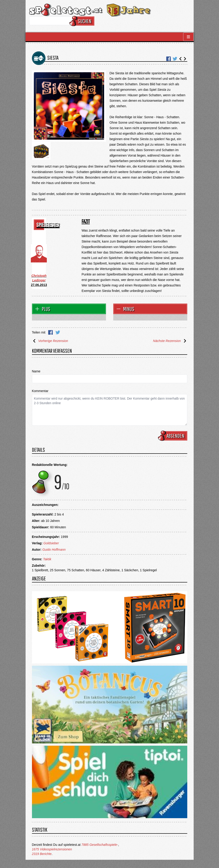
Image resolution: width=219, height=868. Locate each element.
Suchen (83, 21)
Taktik (47, 559)
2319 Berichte (42, 854)
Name (36, 371)
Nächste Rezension (170, 341)
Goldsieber (51, 543)
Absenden (173, 436)
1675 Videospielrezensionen (52, 849)
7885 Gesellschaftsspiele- (100, 845)
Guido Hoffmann (54, 550)
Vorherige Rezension (50, 341)
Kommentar (40, 391)
